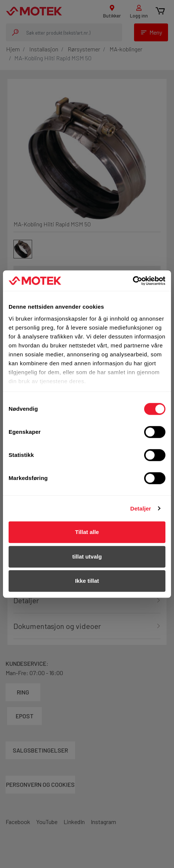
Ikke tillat (87, 581)
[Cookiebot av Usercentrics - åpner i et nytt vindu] (133, 281)
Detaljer (141, 508)
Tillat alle (87, 532)
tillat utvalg (87, 557)
